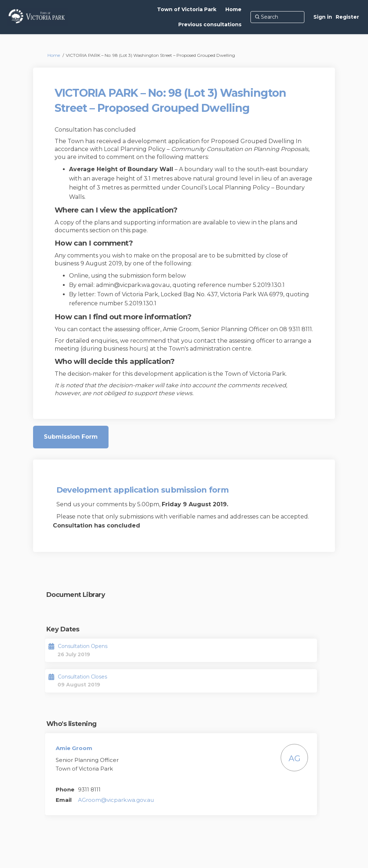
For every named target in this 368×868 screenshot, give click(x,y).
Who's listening (72, 724)
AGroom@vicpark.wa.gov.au (116, 800)
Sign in (323, 17)
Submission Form (71, 437)
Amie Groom (74, 748)
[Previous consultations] (210, 24)
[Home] (233, 9)
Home (54, 55)
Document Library (76, 595)
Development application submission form (142, 490)
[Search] (277, 17)
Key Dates (63, 629)
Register (347, 17)
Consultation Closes (82, 677)
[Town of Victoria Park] (187, 9)
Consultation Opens (83, 646)
